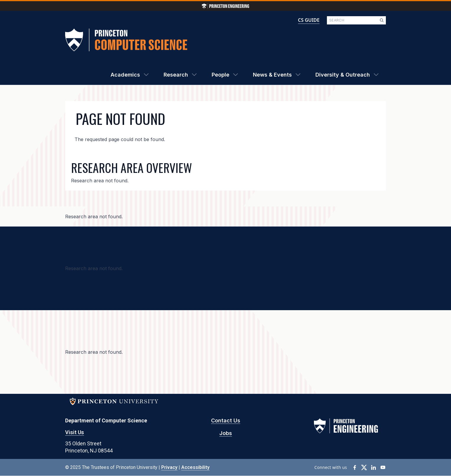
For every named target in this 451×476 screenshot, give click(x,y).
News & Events (272, 75)
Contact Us (226, 420)
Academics (125, 75)
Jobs (226, 433)
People (220, 75)
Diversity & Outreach (343, 75)
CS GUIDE (309, 20)
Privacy (169, 467)
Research (176, 75)
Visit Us (75, 432)
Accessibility (195, 467)
